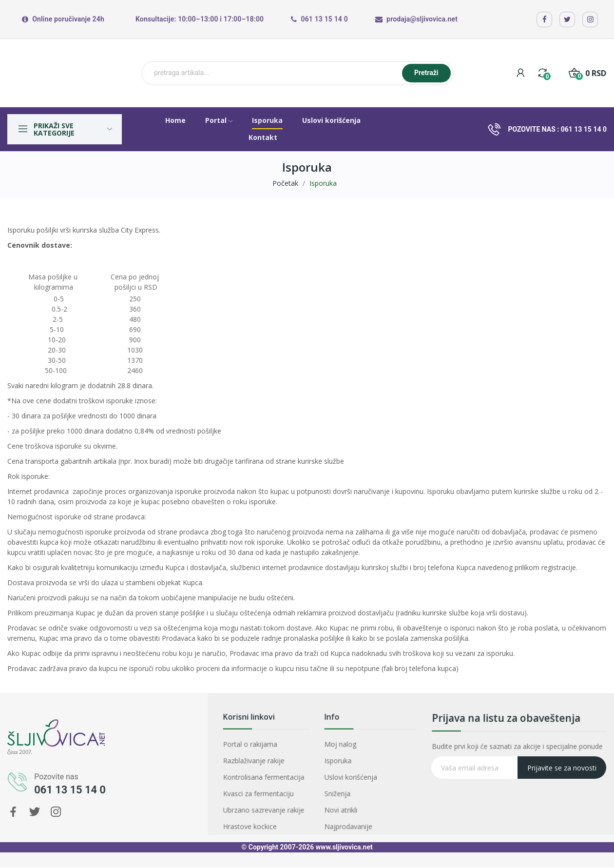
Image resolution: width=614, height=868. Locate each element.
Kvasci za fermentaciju (261, 786)
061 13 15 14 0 (584, 129)
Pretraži (426, 73)
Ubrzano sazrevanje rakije (264, 797)
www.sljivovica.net (344, 847)
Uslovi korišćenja (357, 776)
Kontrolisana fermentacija (264, 776)
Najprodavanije (355, 808)
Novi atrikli (351, 797)
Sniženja (348, 786)
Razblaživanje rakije (258, 764)
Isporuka (349, 764)
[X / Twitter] (567, 20)
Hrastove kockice (255, 808)
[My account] (521, 73)
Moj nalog (350, 754)
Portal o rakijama (255, 754)
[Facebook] (544, 20)
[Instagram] (590, 20)
